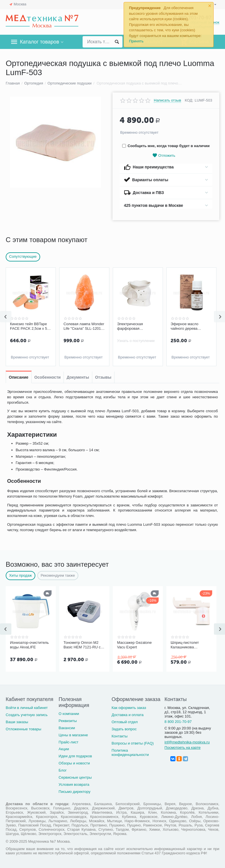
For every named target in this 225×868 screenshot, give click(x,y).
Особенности (48, 377)
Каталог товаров (39, 42)
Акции (64, 749)
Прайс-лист (68, 742)
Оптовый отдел (125, 722)
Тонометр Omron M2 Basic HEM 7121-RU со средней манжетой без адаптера (83, 645)
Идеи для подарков (75, 756)
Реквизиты (68, 721)
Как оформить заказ (129, 708)
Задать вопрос (124, 729)
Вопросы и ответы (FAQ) (133, 743)
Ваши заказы (17, 722)
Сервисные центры (75, 777)
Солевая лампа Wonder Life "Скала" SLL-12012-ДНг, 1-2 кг (84, 326)
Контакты (120, 736)
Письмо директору (75, 792)
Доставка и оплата (128, 715)
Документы (78, 377)
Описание (19, 377)
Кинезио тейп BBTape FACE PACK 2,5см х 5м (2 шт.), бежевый (30, 326)
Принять (136, 41)
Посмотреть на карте (183, 748)
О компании (69, 714)
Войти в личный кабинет (27, 708)
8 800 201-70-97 (178, 722)
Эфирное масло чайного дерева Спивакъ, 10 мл (185, 326)
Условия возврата (74, 785)
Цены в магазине (73, 735)
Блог (63, 770)
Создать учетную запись (27, 715)
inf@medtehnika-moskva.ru (187, 742)
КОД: (189, 100)
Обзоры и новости (74, 763)
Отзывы (103, 377)
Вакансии (67, 728)
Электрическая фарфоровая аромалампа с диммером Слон (131, 326)
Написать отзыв (167, 100)
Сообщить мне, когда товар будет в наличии (166, 146)
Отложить (164, 155)
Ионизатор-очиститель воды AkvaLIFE (29, 645)
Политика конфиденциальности (130, 752)
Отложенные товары (23, 729)
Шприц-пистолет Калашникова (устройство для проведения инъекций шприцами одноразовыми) (190, 645)
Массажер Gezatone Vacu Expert (134, 645)
